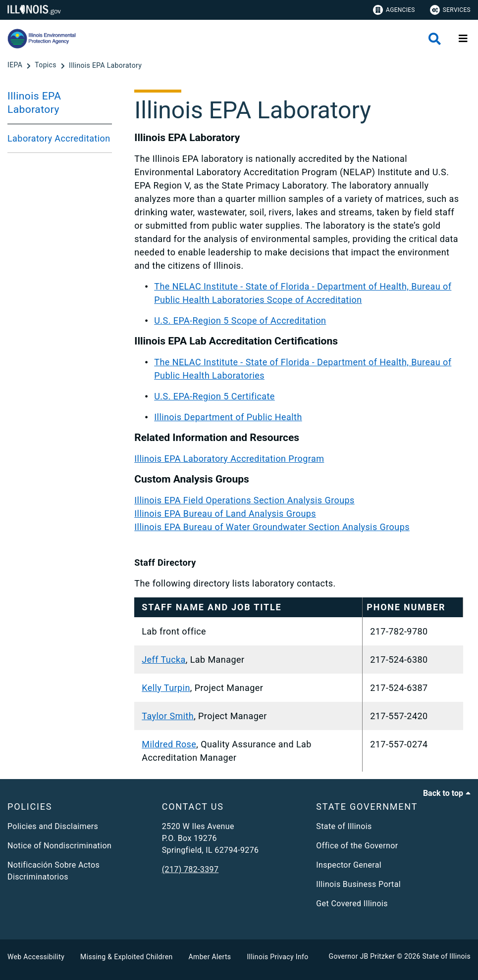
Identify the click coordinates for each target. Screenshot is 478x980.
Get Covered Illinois (352, 904)
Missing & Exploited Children (126, 957)
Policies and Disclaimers (53, 826)
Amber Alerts (210, 957)
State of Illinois (344, 826)
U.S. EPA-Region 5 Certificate (214, 396)
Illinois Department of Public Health (228, 417)
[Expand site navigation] (463, 39)
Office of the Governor (357, 846)
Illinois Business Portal (358, 884)
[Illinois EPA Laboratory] (105, 65)
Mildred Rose (169, 744)
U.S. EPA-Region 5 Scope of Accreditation (240, 320)
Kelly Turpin (166, 688)
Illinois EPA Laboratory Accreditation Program (229, 459)
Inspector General (349, 865)
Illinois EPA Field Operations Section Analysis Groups (244, 500)
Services (450, 10)
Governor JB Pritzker (362, 956)
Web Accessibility (36, 957)
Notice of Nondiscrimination (59, 846)
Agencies (394, 10)
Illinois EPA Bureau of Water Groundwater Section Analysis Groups (272, 527)
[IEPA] (16, 65)
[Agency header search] (435, 39)
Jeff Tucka (164, 660)
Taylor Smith (168, 716)
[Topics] (46, 65)
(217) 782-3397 (190, 869)
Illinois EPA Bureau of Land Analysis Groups (225, 514)
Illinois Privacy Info (277, 957)
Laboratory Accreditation (59, 138)
